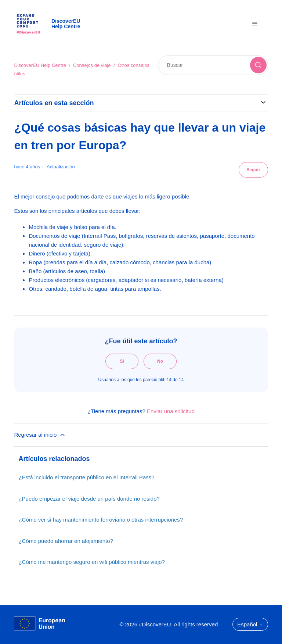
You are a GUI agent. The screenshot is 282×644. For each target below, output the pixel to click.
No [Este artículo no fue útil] (160, 361)
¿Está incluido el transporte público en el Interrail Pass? (86, 477)
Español (250, 624)
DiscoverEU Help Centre (40, 65)
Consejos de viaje (92, 65)
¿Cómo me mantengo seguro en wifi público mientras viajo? (92, 562)
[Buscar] (213, 65)
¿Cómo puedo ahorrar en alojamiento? (66, 541)
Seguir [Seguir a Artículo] (253, 170)
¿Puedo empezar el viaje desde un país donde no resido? (89, 499)
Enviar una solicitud (171, 411)
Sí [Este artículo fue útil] (122, 361)
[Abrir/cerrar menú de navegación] (255, 24)
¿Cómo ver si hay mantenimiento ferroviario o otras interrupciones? (101, 520)
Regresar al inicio (40, 435)
